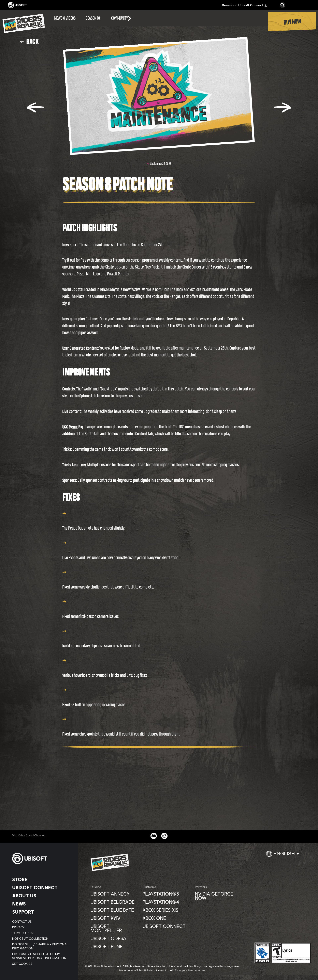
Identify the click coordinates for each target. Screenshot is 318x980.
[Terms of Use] (41, 933)
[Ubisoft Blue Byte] (114, 910)
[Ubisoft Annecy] (114, 894)
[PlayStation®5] (167, 894)
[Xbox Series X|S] (167, 910)
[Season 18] (93, 18)
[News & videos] (65, 18)
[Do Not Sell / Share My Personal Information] (41, 946)
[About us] (41, 896)
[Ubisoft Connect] (41, 887)
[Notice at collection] (41, 938)
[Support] (41, 912)
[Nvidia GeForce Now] (219, 896)
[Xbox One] (167, 918)
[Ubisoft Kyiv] (114, 918)
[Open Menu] (1, 13)
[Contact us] (41, 921)
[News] (41, 904)
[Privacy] (41, 927)
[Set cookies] (22, 964)
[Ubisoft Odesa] (114, 938)
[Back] (29, 42)
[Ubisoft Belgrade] (114, 902)
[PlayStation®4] (167, 902)
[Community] (123, 18)
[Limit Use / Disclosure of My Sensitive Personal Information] (41, 956)
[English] (283, 855)
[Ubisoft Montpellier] (114, 928)
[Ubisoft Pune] (114, 946)
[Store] (41, 879)
